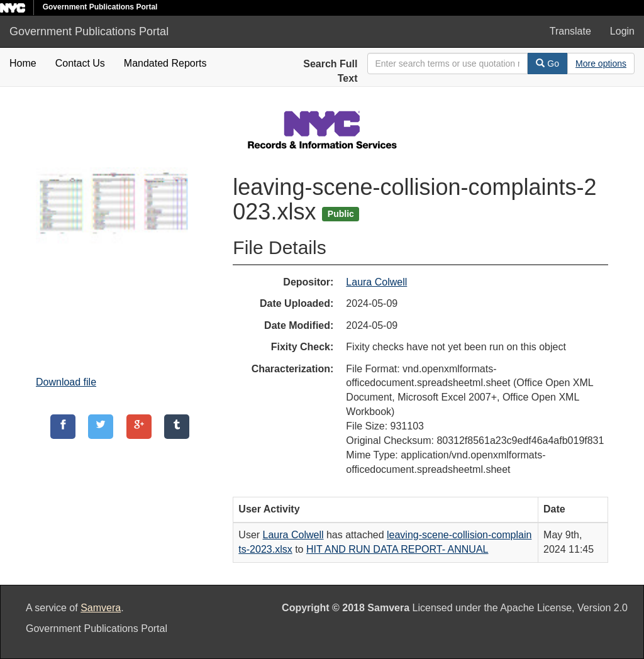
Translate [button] (570, 31)
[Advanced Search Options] (601, 64)
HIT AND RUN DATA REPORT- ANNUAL (397, 549)
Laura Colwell (376, 282)
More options (601, 64)
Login (622, 31)
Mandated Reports (165, 63)
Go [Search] (547, 64)
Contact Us (80, 63)
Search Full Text (330, 71)
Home (23, 63)
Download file (66, 382)
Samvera (101, 608)
